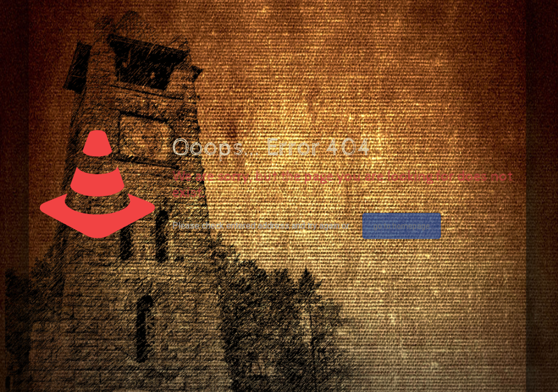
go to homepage (402, 226)
